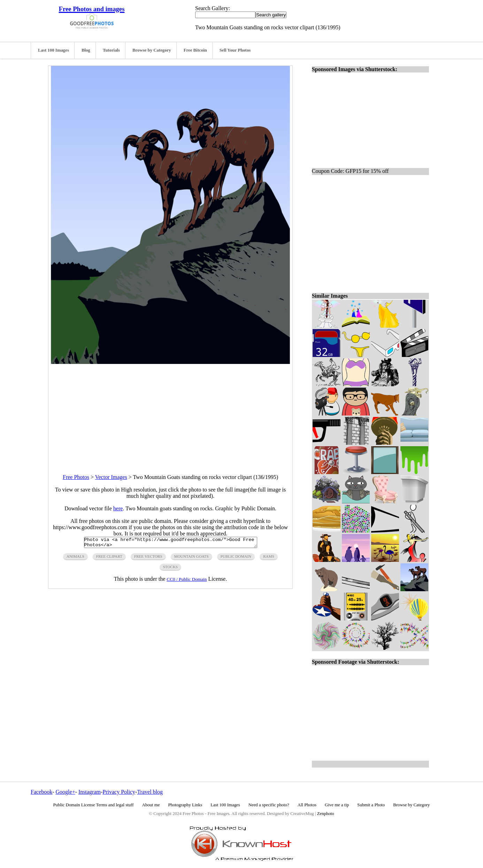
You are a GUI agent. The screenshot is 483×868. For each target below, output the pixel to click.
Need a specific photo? (269, 805)
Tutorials (111, 50)
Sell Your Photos (235, 50)
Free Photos (76, 477)
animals (75, 558)
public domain (236, 558)
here (118, 508)
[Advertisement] (170, 413)
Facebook (41, 792)
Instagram (90, 792)
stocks (171, 569)
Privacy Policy (119, 792)
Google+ (66, 792)
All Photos (307, 805)
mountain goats (191, 558)
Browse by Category (152, 50)
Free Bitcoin (195, 50)
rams (269, 558)
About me (151, 805)
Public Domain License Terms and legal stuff (94, 805)
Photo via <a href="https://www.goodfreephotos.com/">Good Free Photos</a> (171, 543)
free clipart (109, 558)
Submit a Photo (371, 805)
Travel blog (150, 792)
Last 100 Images (53, 50)
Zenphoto (326, 814)
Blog (86, 50)
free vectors (148, 558)
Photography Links (185, 805)
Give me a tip (337, 805)
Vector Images (111, 477)
